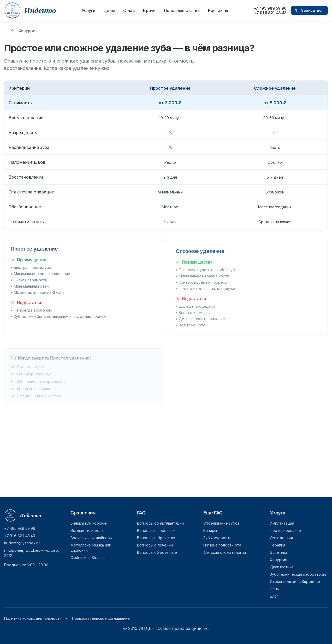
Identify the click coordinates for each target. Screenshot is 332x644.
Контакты (218, 10)
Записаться (309, 10)
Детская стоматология (225, 552)
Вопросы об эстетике (157, 552)
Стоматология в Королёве (295, 582)
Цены (109, 10)
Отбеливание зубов (221, 523)
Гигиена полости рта (222, 545)
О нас (129, 10)
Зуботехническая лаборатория (299, 574)
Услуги (88, 10)
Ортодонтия (281, 538)
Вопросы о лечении (155, 545)
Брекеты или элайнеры (91, 538)
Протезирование (285, 530)
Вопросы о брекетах (156, 538)
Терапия (278, 545)
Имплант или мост (87, 530)
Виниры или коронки (89, 523)
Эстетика (278, 552)
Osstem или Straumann (90, 558)
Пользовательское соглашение (101, 618)
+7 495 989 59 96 (270, 8)
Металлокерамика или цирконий (91, 548)
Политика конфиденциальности (33, 618)
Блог (274, 596)
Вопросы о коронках (156, 530)
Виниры (210, 530)
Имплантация (282, 523)
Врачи (149, 10)
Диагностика (282, 567)
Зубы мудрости (217, 538)
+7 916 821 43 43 (271, 13)
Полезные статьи (182, 10)
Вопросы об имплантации (160, 523)
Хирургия (23, 31)
